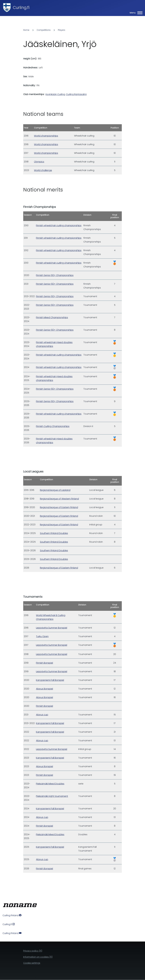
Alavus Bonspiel (44, 689)
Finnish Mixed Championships (52, 317)
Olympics (39, 162)
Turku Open (42, 636)
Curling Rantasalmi (76, 94)
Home (26, 30)
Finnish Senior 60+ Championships (55, 275)
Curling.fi (21, 8)
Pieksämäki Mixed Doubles (50, 784)
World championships (46, 136)
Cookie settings (32, 963)
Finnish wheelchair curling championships (59, 225)
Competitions (44, 30)
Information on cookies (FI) (38, 957)
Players (62, 30)
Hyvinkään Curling (55, 94)
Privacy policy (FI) (33, 951)
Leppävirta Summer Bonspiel (52, 628)
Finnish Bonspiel (44, 663)
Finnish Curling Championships (53, 426)
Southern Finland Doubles (54, 533)
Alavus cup (42, 715)
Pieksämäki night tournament (52, 796)
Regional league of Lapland (55, 490)
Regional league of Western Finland (59, 499)
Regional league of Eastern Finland (59, 507)
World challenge (43, 170)
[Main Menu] (135, 13)
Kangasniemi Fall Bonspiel (50, 680)
